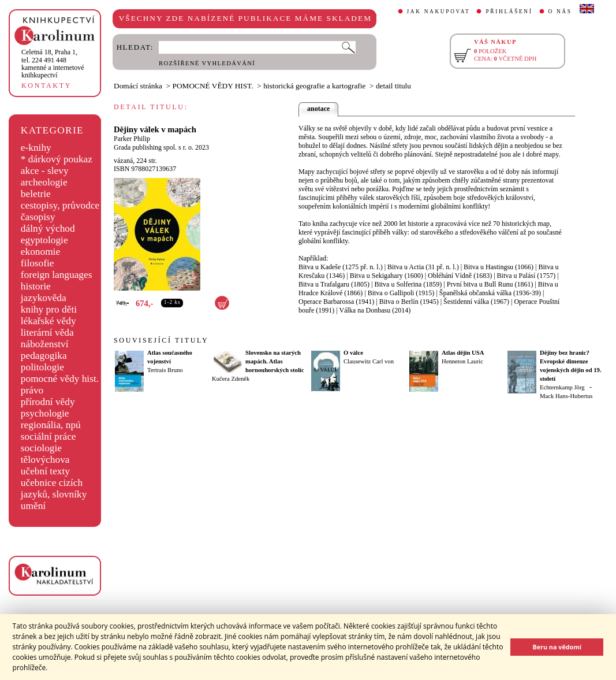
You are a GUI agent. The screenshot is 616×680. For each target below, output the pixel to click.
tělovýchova (45, 460)
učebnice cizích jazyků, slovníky (54, 488)
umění (33, 506)
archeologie (44, 182)
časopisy (38, 217)
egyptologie (44, 240)
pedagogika (44, 356)
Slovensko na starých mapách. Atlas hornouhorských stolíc (275, 361)
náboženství (45, 344)
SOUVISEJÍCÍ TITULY (161, 340)
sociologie (41, 448)
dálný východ (48, 228)
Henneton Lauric (462, 361)
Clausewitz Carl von (369, 361)
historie (36, 286)
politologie (42, 367)
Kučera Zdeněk (231, 379)
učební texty (45, 471)
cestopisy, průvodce (60, 205)
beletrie (36, 194)
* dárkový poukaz (57, 159)
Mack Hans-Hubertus (566, 396)
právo (32, 390)
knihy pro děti (49, 309)
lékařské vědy (48, 321)
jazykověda (44, 298)
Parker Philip (132, 139)
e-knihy (36, 148)
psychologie (45, 413)
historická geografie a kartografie (314, 86)
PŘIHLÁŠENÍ (509, 12)
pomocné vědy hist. (60, 379)
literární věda (47, 332)
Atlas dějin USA (463, 353)
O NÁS (560, 12)
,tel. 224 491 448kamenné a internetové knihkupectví (53, 64)
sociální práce (48, 436)
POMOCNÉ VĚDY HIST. (213, 86)
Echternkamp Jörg (562, 387)
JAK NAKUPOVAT (439, 12)
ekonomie (40, 252)
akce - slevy (45, 171)
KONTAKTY (46, 86)
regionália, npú (51, 425)
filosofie (38, 263)
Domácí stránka (138, 86)
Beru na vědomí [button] (557, 647)
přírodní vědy (48, 402)
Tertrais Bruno (165, 370)
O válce (353, 353)
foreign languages (57, 275)
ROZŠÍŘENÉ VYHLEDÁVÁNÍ (207, 63)
